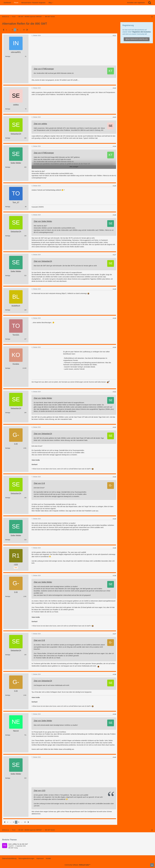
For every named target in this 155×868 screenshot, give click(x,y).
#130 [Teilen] (114, 347)
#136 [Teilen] (114, 576)
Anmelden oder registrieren (136, 3)
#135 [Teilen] (114, 548)
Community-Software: (77, 865)
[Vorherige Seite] (4, 30)
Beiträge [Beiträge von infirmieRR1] (8, 56)
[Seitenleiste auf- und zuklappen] (152, 830)
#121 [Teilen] (114, 36)
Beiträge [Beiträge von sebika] (8, 109)
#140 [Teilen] (114, 757)
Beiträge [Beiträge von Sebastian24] (8, 138)
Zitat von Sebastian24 (43, 261)
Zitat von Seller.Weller (43, 221)
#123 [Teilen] (114, 117)
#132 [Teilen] (114, 427)
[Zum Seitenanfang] (152, 865)
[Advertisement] (47, 52)
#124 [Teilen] (114, 146)
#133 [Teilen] (114, 477)
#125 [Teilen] (114, 186)
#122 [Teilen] (114, 88)
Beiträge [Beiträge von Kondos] (8, 368)
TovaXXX (11, 846)
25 (24, 30)
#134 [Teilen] (114, 519)
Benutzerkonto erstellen (137, 39)
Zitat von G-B (39, 483)
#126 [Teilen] (114, 215)
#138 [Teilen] (114, 674)
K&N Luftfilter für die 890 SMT (18, 844)
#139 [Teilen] (114, 714)
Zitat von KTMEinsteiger (44, 69)
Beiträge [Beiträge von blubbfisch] (8, 310)
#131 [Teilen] (114, 392)
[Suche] (150, 3)
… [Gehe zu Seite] (9, 30)
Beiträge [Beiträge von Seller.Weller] (8, 167)
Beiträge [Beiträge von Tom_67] (8, 207)
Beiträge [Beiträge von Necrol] (8, 735)
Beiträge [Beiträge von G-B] (8, 448)
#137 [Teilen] (114, 634)
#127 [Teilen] (114, 255)
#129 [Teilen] (114, 318)
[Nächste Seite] (27, 30)
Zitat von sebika (40, 124)
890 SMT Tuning (13, 848)
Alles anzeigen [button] (74, 167)
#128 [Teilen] (114, 289)
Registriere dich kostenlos (142, 32)
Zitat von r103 (39, 791)
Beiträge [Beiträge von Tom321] (8, 339)
